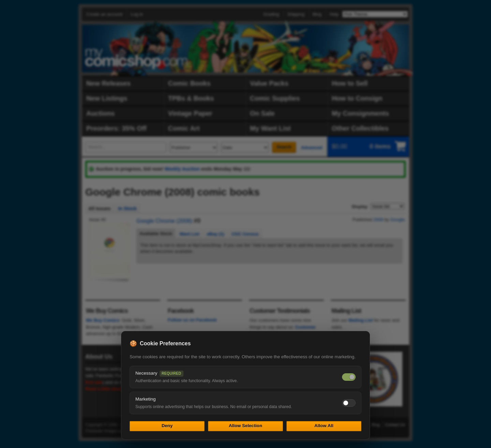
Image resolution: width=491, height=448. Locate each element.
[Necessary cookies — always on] (349, 377)
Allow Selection (245, 426)
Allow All (324, 426)
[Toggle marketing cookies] (349, 403)
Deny (167, 426)
